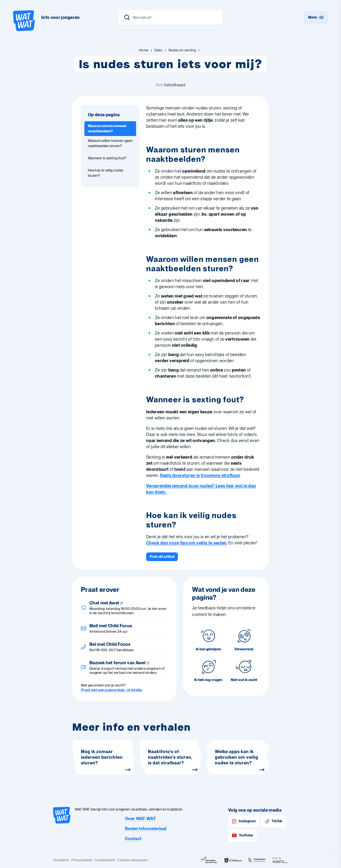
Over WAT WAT (140, 819)
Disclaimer (61, 860)
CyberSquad (175, 85)
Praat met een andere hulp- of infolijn (111, 690)
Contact (133, 839)
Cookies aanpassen (133, 860)
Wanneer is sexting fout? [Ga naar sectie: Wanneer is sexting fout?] (107, 158)
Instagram (244, 821)
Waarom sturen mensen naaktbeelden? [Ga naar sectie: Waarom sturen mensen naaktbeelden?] (107, 129)
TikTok (273, 821)
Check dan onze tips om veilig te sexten (186, 543)
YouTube (242, 835)
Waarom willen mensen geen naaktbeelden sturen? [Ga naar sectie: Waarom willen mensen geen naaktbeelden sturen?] (110, 143)
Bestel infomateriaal (146, 829)
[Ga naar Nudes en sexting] (182, 50)
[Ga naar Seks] (158, 50)
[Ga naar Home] (144, 50)
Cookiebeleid (105, 860)
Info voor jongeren (61, 17)
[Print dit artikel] (162, 557)
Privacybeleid (82, 860)
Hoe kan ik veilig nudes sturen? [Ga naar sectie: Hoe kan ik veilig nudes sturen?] (106, 173)
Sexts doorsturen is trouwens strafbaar (200, 475)
